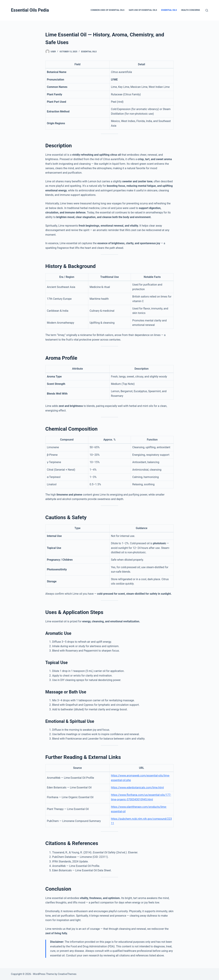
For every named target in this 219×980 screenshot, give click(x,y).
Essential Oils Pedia (30, 10)
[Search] (207, 10)
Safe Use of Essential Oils (143, 10)
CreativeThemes (67, 974)
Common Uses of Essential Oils (107, 10)
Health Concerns (190, 10)
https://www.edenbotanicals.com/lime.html (137, 788)
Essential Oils (169, 10)
